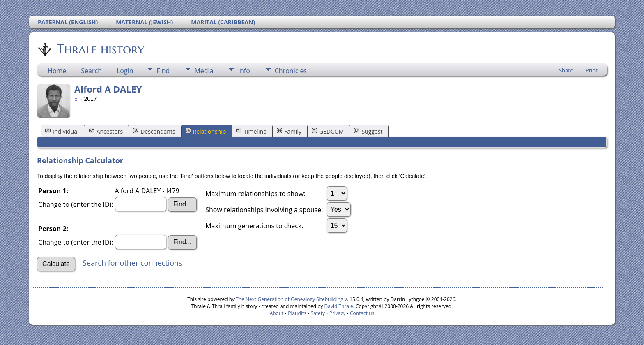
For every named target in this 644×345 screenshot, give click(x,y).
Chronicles (291, 71)
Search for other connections (132, 263)
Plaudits (297, 313)
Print (592, 70)
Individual (62, 131)
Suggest (368, 131)
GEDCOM (328, 131)
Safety (318, 313)
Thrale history (100, 49)
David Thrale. (338, 306)
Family (289, 131)
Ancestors (106, 131)
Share (566, 70)
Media (204, 71)
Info (244, 71)
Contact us (362, 313)
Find (163, 71)
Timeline (251, 131)
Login (125, 71)
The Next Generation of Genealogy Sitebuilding (290, 299)
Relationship (206, 131)
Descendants (154, 131)
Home (57, 71)
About (277, 313)
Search (91, 71)
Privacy (338, 313)
